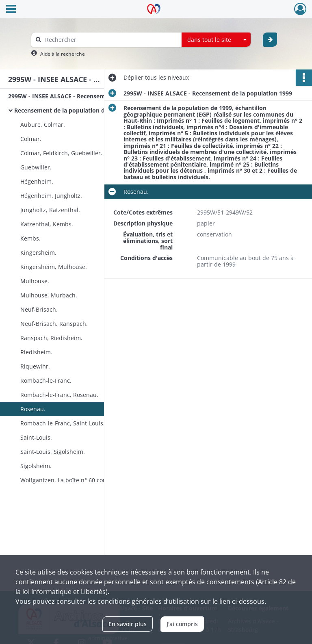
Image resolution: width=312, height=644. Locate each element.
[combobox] (216, 40)
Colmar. (31, 139)
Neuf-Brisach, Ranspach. (54, 324)
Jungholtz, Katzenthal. (50, 210)
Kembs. (30, 238)
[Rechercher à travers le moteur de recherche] (110, 40)
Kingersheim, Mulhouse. (54, 267)
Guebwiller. (36, 167)
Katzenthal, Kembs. (47, 224)
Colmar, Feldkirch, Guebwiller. (61, 153)
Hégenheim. (37, 181)
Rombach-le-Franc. (46, 381)
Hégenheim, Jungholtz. (51, 196)
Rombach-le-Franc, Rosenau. (59, 395)
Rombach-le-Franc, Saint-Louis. (63, 423)
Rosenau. (33, 409)
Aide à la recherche (63, 54)
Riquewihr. (35, 366)
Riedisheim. (36, 352)
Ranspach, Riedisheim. (51, 338)
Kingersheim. (38, 253)
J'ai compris (182, 624)
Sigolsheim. (36, 466)
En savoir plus (128, 624)
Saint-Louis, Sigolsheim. (53, 452)
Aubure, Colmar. (43, 125)
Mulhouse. (35, 281)
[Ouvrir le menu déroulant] (11, 10)
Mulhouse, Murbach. (49, 295)
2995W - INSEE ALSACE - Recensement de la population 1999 (89, 96)
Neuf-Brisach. (39, 309)
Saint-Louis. (36, 437)
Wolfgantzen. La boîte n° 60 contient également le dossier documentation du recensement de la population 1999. (102, 480)
